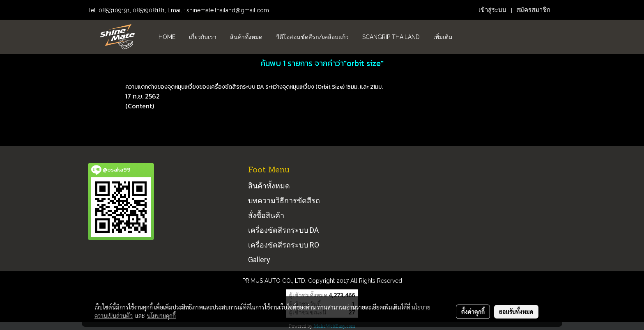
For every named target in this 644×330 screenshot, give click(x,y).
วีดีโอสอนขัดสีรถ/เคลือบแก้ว (312, 37)
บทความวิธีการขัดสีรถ (284, 201)
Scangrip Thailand (391, 37)
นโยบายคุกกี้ (161, 316)
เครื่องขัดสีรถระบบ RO (284, 245)
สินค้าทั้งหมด (246, 37)
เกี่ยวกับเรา (203, 37)
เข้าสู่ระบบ (492, 10)
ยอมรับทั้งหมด (516, 312)
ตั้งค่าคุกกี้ (473, 312)
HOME (167, 37)
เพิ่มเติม (443, 37)
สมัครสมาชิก (533, 10)
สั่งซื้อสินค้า (266, 215)
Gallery (259, 260)
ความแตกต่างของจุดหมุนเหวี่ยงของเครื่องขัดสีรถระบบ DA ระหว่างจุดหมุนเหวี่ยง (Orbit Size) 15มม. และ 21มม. (254, 87)
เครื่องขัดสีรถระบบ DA (283, 230)
